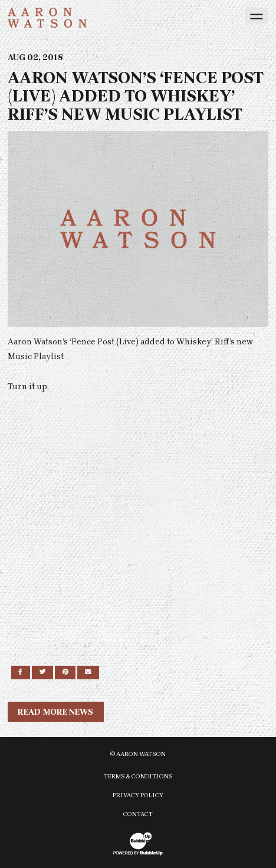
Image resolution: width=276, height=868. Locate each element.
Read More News (55, 712)
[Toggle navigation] (257, 16)
